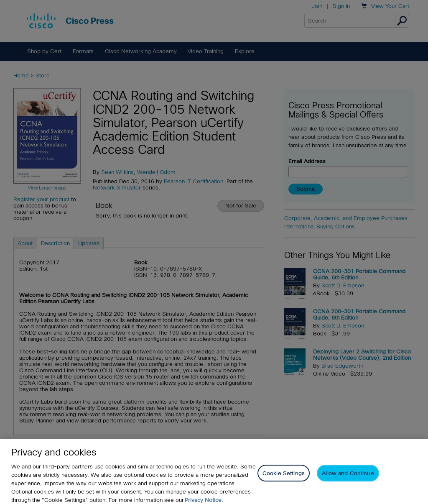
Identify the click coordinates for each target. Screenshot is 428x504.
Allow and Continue (348, 477)
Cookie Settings (284, 477)
